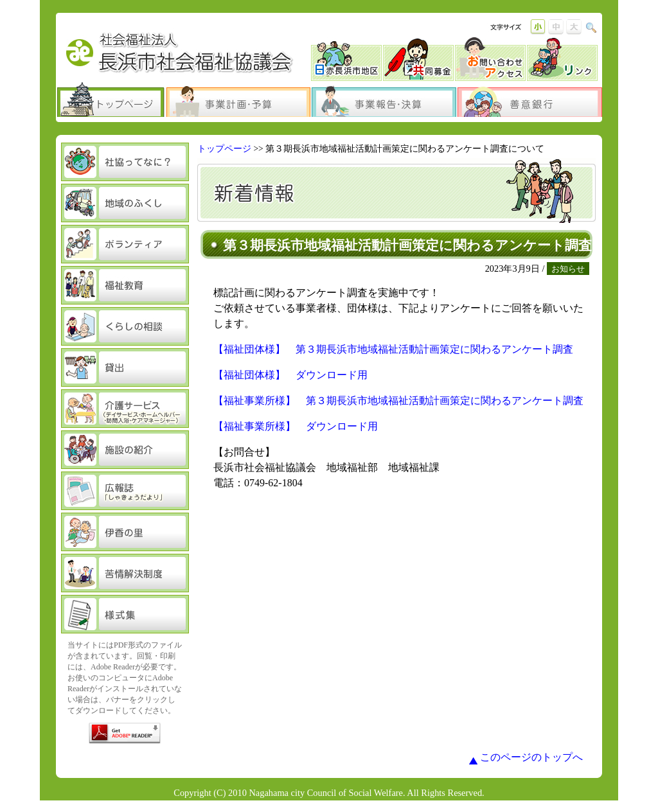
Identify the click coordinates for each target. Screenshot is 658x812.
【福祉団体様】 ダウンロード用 (290, 375)
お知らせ (568, 269)
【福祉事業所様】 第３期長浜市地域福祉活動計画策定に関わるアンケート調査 (398, 401)
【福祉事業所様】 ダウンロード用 (296, 426)
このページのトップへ (531, 757)
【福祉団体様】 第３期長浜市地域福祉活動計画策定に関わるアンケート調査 (393, 349)
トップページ (224, 149)
